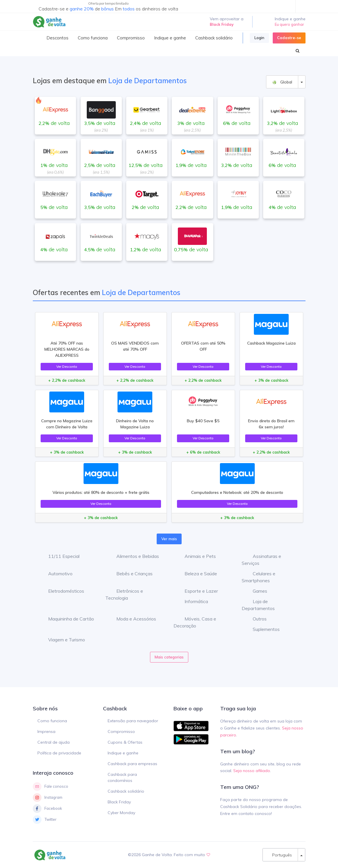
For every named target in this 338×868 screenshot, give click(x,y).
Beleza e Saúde (196, 574)
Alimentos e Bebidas (133, 556)
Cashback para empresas (132, 764)
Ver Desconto (67, 366)
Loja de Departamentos (258, 605)
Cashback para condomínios (122, 777)
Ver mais (169, 539)
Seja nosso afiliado (252, 771)
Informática (192, 601)
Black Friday (119, 802)
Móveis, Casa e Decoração (195, 622)
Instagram (48, 798)
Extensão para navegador (133, 721)
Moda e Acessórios (132, 619)
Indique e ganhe (123, 753)
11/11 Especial (59, 556)
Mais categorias (169, 657)
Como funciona (52, 721)
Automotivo (56, 574)
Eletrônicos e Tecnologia (124, 594)
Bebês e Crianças (130, 574)
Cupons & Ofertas (125, 742)
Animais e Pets (196, 556)
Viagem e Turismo (62, 640)
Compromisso (121, 731)
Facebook (47, 809)
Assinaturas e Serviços (261, 560)
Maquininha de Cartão (67, 619)
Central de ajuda (54, 742)
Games (256, 591)
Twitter (45, 820)
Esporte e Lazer (197, 591)
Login (259, 38)
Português (280, 855)
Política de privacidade (59, 753)
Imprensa (46, 731)
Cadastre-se (289, 38)
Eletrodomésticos (62, 591)
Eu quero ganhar (289, 24)
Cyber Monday (121, 813)
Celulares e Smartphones (259, 577)
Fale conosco (50, 787)
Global (282, 82)
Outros (255, 619)
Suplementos (262, 629)
